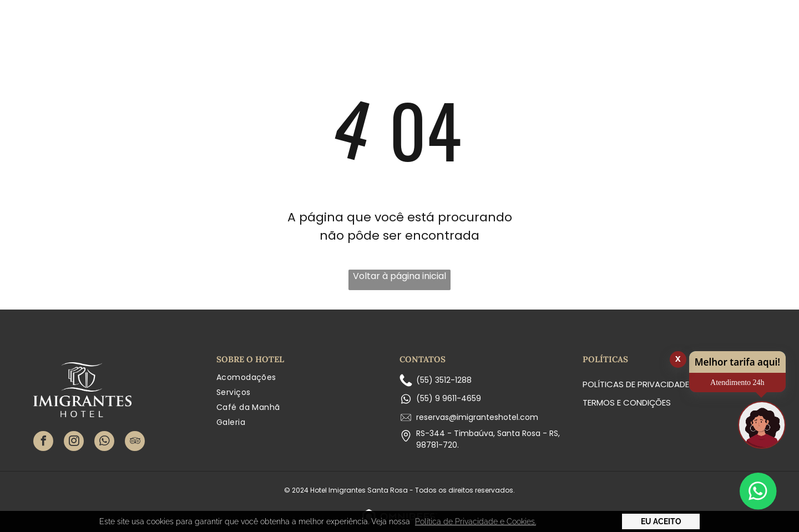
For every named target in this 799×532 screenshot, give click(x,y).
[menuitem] (235, 42)
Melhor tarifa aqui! (737, 362)
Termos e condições (627, 402)
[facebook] (43, 442)
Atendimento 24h (737, 382)
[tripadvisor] (135, 442)
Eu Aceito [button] (661, 521)
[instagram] (74, 442)
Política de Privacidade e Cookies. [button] (476, 521)
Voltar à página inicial (399, 276)
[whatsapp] (104, 442)
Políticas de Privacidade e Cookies (658, 384)
